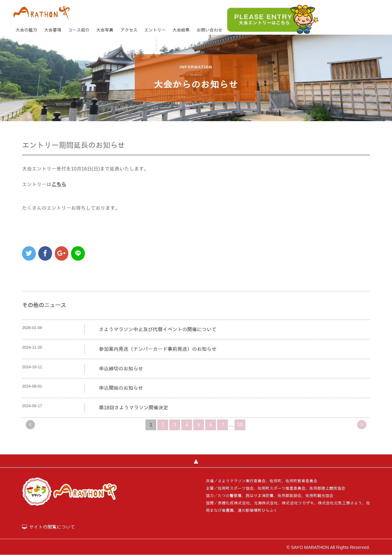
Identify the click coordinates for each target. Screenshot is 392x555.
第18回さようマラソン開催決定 (134, 408)
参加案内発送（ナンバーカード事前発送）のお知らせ (158, 349)
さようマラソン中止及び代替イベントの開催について (158, 329)
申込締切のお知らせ (121, 369)
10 (240, 425)
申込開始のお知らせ (121, 388)
